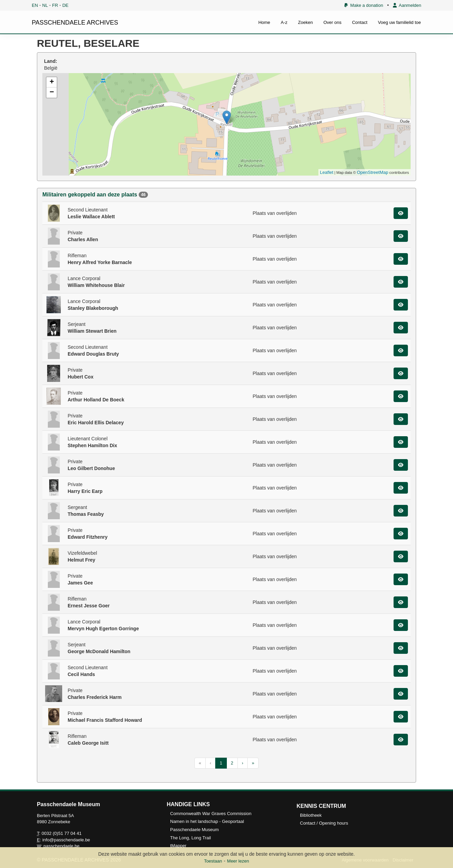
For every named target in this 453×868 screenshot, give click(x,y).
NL (45, 5)
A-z (284, 22)
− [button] (52, 93)
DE (65, 5)
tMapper (178, 846)
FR (55, 5)
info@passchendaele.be (66, 840)
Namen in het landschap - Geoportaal (207, 821)
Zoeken (305, 22)
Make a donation (364, 5)
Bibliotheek (311, 815)
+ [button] (52, 82)
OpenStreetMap (373, 172)
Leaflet (327, 172)
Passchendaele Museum (194, 830)
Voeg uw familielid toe (399, 22)
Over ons (333, 22)
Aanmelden (407, 5)
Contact (360, 22)
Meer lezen (238, 861)
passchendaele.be (61, 846)
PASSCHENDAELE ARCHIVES (75, 23)
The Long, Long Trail (190, 838)
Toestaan (213, 861)
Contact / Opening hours (324, 823)
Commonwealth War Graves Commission (211, 814)
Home (264, 22)
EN (35, 5)
